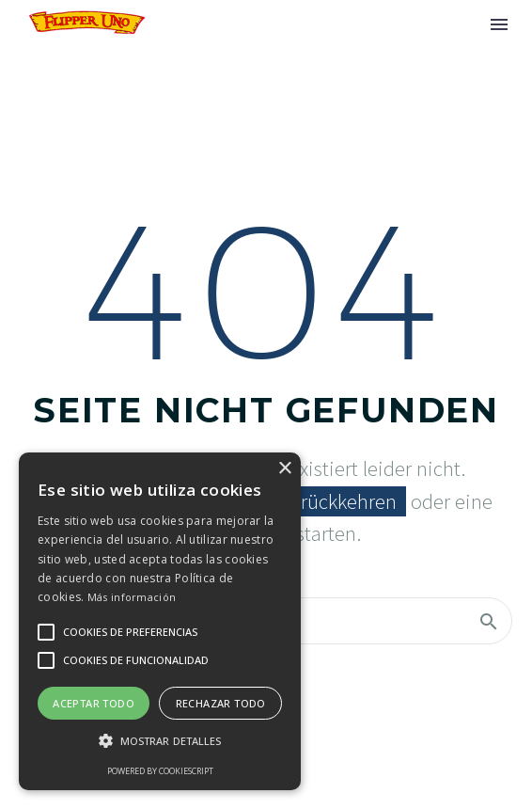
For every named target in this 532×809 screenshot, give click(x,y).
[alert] (160, 621)
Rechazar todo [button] (221, 703)
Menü (499, 24)
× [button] (284, 469)
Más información (132, 597)
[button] (160, 741)
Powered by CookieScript (160, 771)
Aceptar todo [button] (94, 703)
